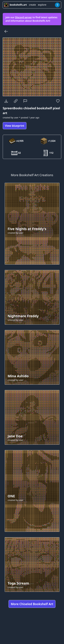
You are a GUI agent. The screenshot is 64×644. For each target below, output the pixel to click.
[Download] (6, 101)
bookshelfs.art (16, 5)
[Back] (6, 31)
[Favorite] (58, 101)
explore (42, 5)
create (32, 5)
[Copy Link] (16, 101)
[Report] (25, 101)
